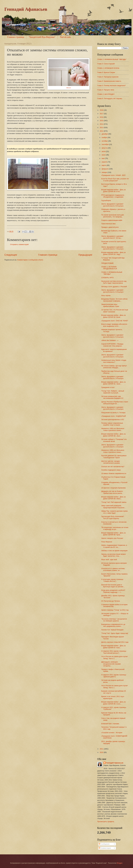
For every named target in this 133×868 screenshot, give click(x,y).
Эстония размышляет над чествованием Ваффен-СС (112, 397)
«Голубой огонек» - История (112, 733)
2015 (102, 121)
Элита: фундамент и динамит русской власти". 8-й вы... (112, 237)
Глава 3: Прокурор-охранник (108, 77)
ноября (105, 137)
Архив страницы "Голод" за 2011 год (115, 610)
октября (105, 141)
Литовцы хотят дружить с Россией (114, 287)
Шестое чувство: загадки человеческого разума (110, 462)
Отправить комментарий (19, 244)
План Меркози (107, 542)
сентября (105, 144)
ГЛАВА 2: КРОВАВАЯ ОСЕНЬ (108, 68)
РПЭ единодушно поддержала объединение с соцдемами (113, 196)
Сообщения (104, 844)
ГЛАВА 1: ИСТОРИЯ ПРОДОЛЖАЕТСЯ (109, 268)
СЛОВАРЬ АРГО (107, 278)
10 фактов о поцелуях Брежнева (113, 488)
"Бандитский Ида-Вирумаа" (42, 37)
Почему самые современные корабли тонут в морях (112, 424)
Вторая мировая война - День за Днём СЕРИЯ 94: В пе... (113, 191)
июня (104, 155)
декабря (105, 134)
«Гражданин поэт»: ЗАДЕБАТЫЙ (113, 416)
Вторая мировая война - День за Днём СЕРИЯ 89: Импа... (113, 498)
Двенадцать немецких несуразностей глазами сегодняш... (111, 664)
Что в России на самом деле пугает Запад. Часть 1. (115, 687)
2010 (102, 752)
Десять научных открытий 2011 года (115, 642)
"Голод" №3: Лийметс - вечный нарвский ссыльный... (113, 392)
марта (104, 165)
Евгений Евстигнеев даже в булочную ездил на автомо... (113, 586)
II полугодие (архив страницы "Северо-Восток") (112, 580)
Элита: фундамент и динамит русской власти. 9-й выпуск (112, 205)
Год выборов (106, 200)
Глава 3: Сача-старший (106, 64)
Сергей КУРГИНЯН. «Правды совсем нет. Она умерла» (112, 345)
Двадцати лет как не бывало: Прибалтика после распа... (112, 492)
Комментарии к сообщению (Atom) (30, 260)
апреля (105, 162)
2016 (102, 117)
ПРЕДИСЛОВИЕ (107, 263)
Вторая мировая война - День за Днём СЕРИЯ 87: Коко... (113, 647)
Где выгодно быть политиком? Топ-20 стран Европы (113, 517)
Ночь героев (106, 295)
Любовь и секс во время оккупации (114, 551)
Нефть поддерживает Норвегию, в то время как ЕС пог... (114, 546)
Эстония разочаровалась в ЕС (113, 420)
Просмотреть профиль (106, 822)
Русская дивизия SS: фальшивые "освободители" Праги (114, 456)
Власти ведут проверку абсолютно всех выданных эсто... (114, 325)
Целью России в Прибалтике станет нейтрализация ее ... (115, 403)
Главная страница (16, 37)
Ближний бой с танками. (110, 724)
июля (104, 151)
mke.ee (68, 88)
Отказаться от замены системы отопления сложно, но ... (113, 569)
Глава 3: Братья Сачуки (106, 72)
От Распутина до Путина (110, 601)
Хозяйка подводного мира (111, 470)
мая (103, 158)
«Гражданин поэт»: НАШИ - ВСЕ (113, 175)
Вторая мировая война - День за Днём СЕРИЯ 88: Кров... (113, 534)
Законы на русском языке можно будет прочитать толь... (113, 555)
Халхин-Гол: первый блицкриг (112, 630)
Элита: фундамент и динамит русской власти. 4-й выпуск (112, 356)
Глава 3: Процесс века (106, 90)
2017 (102, 114)
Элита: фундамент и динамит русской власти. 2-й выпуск (112, 408)
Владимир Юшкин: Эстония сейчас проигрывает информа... (114, 300)
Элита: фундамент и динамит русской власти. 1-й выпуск (112, 446)
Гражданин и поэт (108, 387)
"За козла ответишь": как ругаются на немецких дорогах (114, 620)
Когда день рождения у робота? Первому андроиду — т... (113, 591)
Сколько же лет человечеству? (113, 467)
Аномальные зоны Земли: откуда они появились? (114, 361)
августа (105, 148)
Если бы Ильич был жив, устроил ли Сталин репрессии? (115, 180)
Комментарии (105, 848)
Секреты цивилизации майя (112, 220)
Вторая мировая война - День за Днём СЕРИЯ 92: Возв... (113, 316)
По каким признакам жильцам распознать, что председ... (112, 216)
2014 (102, 124)
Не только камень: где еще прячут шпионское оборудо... (114, 367)
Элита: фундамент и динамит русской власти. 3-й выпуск (112, 377)
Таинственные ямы (108, 224)
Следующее (11, 255)
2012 (102, 131)
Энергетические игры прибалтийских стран (110, 305)
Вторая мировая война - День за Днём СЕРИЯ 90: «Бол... (113, 435)
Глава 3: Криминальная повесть (109, 81)
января (105, 172)
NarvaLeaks (65, 37)
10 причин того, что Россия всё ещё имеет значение (115, 311)
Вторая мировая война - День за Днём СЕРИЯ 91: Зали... (113, 383)
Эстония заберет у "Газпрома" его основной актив (114, 440)
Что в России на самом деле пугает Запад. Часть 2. (115, 657)
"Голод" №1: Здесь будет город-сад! (115, 633)
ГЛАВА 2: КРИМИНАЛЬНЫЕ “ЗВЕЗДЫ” (112, 59)
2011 (102, 749)
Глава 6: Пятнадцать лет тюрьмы (110, 98)
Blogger (120, 863)
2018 (102, 110)
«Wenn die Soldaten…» (110, 340)
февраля (105, 169)
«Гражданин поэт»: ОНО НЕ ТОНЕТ (115, 321)
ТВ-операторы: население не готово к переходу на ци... (115, 528)
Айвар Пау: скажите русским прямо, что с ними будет (115, 512)
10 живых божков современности (114, 473)
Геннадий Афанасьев (26, 9)
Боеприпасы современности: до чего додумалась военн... (113, 625)
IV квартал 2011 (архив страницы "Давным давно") (114, 676)
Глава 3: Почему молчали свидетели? (111, 86)
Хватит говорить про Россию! (112, 538)
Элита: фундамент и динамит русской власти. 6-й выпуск (112, 291)
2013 (102, 127)
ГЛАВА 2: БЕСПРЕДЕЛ (106, 94)
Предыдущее (85, 255)
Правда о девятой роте (110, 227)
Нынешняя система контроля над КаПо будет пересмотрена (114, 282)
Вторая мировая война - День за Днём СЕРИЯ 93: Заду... (113, 253)
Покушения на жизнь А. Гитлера (113, 413)
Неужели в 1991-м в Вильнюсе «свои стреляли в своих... (113, 429)
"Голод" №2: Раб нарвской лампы (114, 502)
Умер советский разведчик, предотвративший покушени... (113, 507)
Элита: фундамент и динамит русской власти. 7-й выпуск (112, 248)
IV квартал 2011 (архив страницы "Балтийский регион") (114, 652)
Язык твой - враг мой (109, 560)
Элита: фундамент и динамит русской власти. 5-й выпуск (112, 336)
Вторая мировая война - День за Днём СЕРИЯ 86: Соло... (113, 703)
